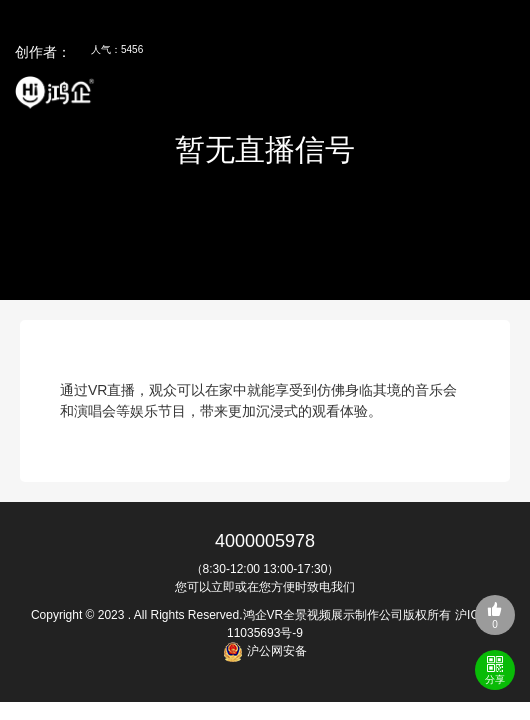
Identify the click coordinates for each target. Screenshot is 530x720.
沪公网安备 (274, 651)
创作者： (43, 52)
